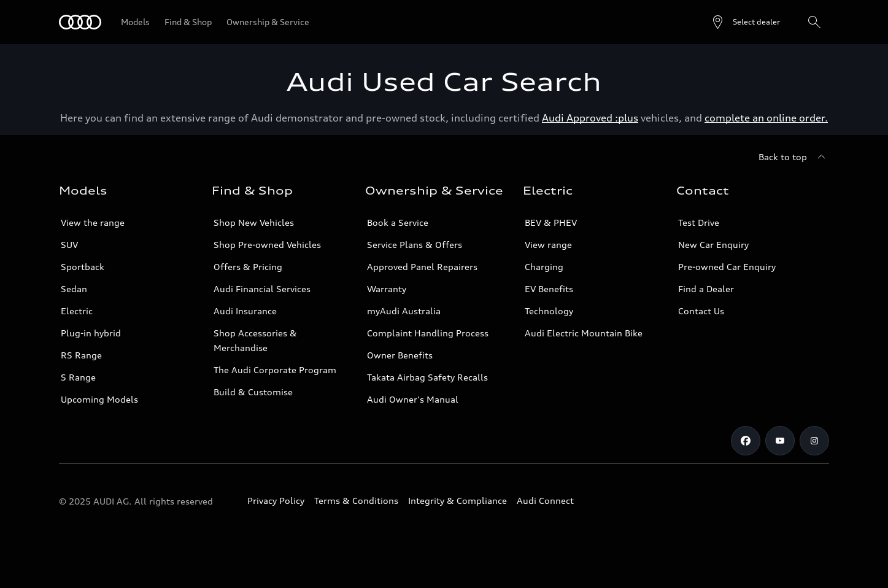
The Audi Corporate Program (275, 370)
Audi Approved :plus (590, 118)
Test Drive (699, 222)
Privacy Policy (276, 501)
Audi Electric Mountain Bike (584, 333)
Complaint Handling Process (428, 333)
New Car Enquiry (713, 245)
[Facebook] (746, 441)
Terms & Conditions (356, 501)
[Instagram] (814, 441)
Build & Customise (253, 392)
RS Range (81, 355)
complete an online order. (766, 118)
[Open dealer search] (745, 22)
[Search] (814, 22)
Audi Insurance (245, 311)
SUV (69, 245)
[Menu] (80, 22)
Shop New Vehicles (254, 222)
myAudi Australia (404, 311)
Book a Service (398, 222)
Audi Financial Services (262, 289)
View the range (93, 222)
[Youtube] (780, 441)
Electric (77, 311)
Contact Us (701, 311)
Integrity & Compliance (458, 501)
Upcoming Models (99, 399)
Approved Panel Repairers (422, 267)
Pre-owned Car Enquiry (727, 267)
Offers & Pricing (248, 267)
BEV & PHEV (551, 222)
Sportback (83, 267)
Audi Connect (545, 501)
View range (548, 245)
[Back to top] (794, 157)
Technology (549, 311)
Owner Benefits (400, 355)
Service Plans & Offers (415, 245)
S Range (78, 377)
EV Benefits (549, 289)
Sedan (74, 289)
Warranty (387, 289)
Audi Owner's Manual (413, 399)
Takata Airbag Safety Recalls (427, 377)
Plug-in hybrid (91, 333)
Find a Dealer (706, 289)
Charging (544, 267)
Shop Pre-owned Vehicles (267, 245)
